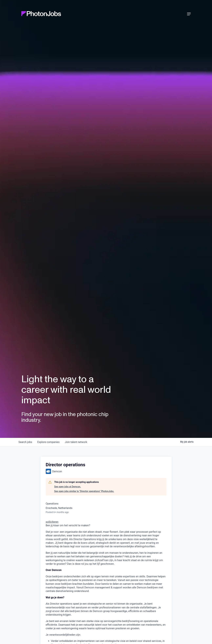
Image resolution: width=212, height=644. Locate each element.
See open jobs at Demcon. (68, 487)
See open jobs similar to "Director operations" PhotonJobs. (84, 491)
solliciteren (52, 522)
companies (48, 442)
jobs (25, 442)
